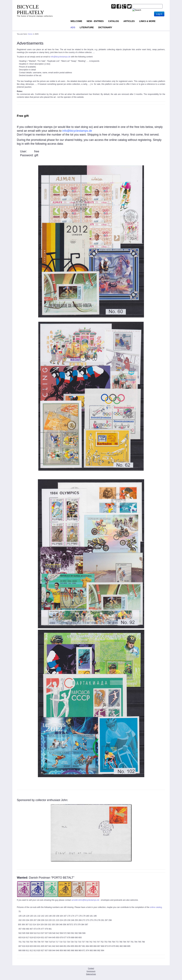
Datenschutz (91, 974)
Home (30, 34)
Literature (87, 27)
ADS (73, 27)
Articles (129, 21)
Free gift (23, 116)
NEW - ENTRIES (95, 21)
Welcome (76, 21)
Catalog (114, 21)
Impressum (91, 971)
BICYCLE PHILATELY (30, 10)
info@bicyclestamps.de (61, 57)
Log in (159, 14)
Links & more (147, 21)
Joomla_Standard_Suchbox (132, 4)
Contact (91, 968)
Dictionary (105, 27)
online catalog (156, 907)
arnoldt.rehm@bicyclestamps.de (86, 900)
